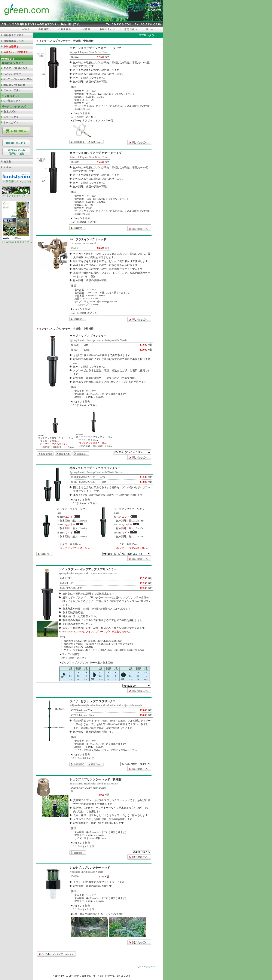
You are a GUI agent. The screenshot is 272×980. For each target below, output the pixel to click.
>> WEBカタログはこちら (17, 241)
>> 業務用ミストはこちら (17, 180)
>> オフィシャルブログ (16, 194)
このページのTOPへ (147, 967)
